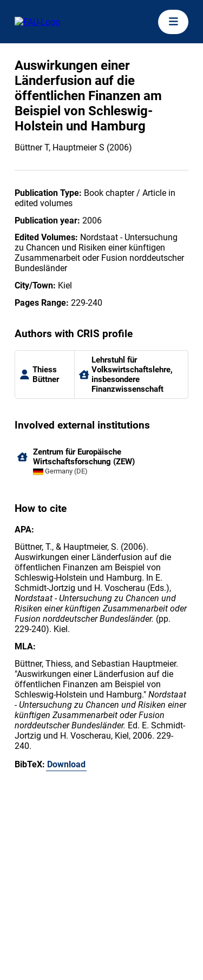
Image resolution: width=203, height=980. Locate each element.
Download (66, 764)
